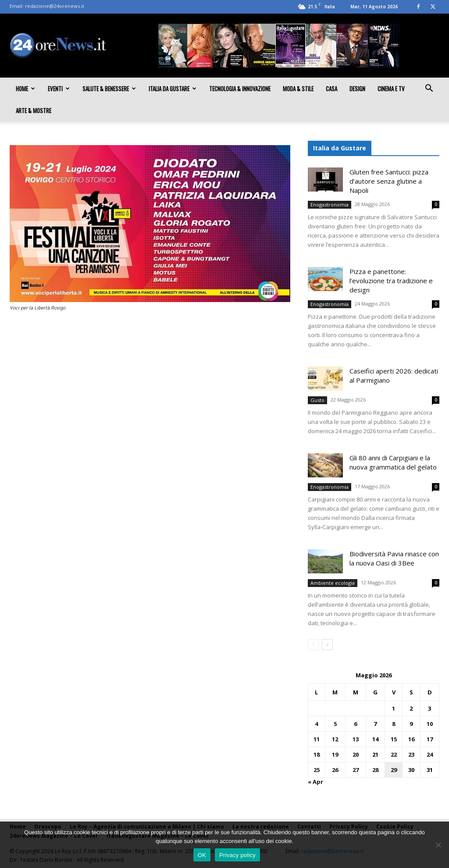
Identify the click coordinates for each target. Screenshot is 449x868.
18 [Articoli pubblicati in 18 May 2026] (317, 754)
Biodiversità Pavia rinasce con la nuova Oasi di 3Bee (394, 558)
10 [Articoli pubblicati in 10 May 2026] (430, 724)
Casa (331, 89)
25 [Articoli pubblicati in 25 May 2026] (317, 770)
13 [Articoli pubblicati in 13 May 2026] (356, 739)
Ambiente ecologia (333, 583)
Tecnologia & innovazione (240, 89)
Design (357, 89)
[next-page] (327, 645)
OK (202, 855)
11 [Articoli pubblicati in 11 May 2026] (317, 739)
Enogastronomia (330, 205)
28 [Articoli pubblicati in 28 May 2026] (375, 770)
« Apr (315, 782)
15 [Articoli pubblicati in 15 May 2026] (394, 739)
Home (25, 89)
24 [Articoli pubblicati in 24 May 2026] (430, 754)
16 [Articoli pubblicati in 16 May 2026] (411, 739)
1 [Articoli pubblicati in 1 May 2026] (394, 708)
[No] (438, 845)
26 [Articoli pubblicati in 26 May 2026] (335, 770)
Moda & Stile (298, 89)
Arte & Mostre (34, 110)
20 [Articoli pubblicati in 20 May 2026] (356, 754)
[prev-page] (313, 645)
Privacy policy (237, 855)
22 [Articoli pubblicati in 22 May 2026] (394, 754)
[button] (429, 89)
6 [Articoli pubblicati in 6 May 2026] (355, 724)
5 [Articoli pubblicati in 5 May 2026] (335, 724)
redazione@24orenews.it (55, 6)
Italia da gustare (173, 89)
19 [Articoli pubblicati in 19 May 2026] (335, 754)
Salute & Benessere (109, 89)
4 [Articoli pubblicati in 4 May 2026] (316, 724)
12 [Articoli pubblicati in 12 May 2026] (335, 739)
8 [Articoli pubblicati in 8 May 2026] (394, 724)
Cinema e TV (391, 89)
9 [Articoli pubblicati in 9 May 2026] (411, 724)
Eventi (59, 89)
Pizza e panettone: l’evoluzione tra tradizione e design (391, 281)
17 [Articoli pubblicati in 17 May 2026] (430, 739)
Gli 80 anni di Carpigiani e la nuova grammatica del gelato (393, 462)
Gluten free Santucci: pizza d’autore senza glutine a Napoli (389, 181)
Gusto (317, 400)
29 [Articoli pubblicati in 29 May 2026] (394, 770)
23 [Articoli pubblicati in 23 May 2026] (411, 754)
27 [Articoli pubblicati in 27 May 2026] (356, 770)
